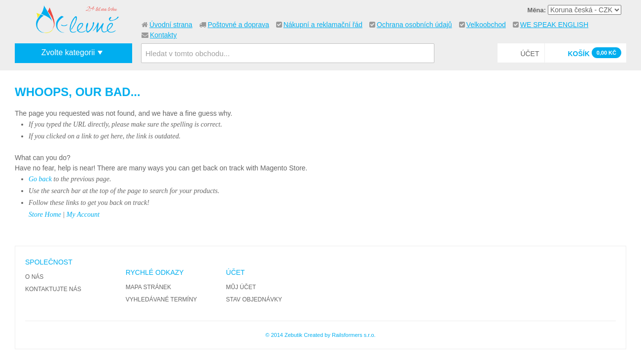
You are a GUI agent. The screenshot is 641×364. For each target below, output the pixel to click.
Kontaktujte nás (53, 289)
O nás (34, 277)
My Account (83, 215)
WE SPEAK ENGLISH (554, 25)
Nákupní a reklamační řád (323, 25)
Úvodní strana (171, 25)
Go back (40, 179)
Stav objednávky (254, 299)
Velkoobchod (486, 25)
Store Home (45, 215)
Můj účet (241, 287)
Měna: (537, 10)
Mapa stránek (148, 287)
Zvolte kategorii (68, 52)
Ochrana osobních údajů (414, 25)
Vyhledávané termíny (161, 299)
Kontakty (163, 35)
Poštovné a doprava (238, 25)
